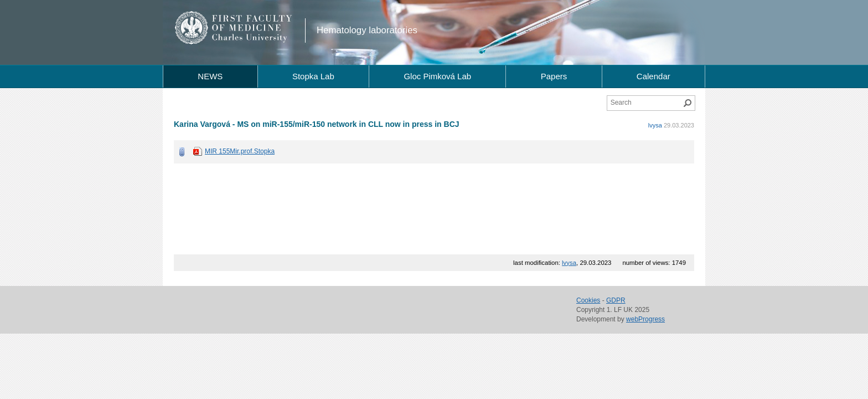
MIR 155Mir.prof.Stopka (240, 151)
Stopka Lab (313, 76)
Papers (554, 76)
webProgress (645, 319)
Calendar (653, 76)
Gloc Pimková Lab (437, 76)
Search (688, 103)
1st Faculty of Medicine (234, 28)
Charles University (254, 39)
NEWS (210, 76)
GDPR (616, 300)
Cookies (588, 300)
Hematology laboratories (367, 30)
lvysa (655, 125)
